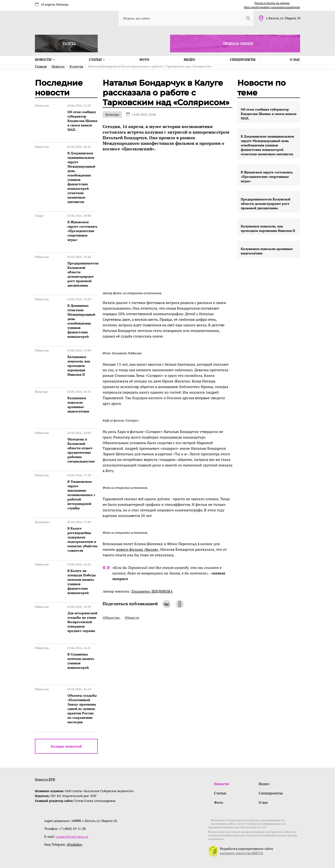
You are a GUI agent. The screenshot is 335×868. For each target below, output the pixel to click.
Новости (45, 59)
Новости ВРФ (45, 779)
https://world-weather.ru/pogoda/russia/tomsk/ (272, 7)
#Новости (132, 617)
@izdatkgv (75, 844)
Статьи (97, 59)
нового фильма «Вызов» (137, 549)
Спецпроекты (243, 59)
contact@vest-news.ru (72, 836)
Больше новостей (66, 746)
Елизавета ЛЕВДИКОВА (152, 591)
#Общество (111, 617)
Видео (189, 59)
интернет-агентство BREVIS (241, 853)
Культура (112, 115)
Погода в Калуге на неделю (272, 3)
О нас (295, 59)
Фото (144, 59)
